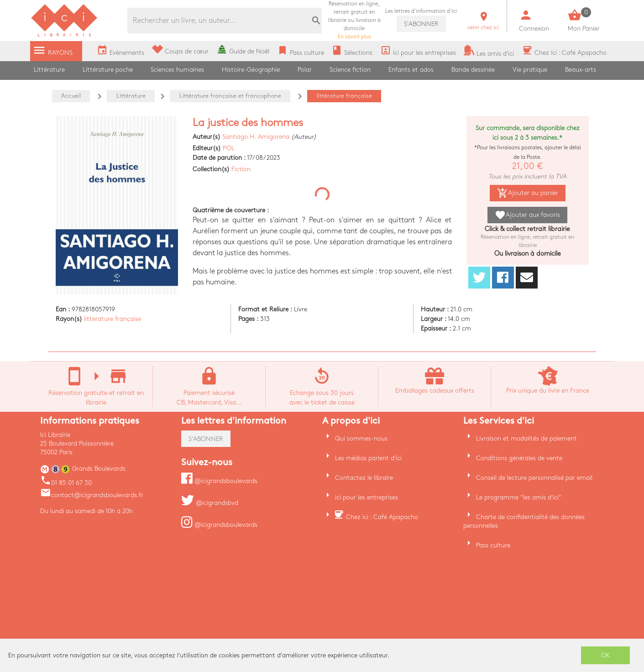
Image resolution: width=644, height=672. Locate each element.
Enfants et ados (411, 70)
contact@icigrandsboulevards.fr (92, 495)
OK (606, 655)
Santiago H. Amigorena (256, 137)
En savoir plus (354, 20)
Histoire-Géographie (251, 70)
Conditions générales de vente (519, 458)
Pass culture (493, 545)
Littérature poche (108, 70)
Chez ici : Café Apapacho (382, 517)
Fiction (241, 169)
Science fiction (350, 70)
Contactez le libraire (364, 478)
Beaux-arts (581, 70)
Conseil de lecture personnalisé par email (534, 478)
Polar (305, 70)
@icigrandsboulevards (219, 481)
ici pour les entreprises (367, 497)
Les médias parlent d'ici (368, 458)
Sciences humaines (177, 70)
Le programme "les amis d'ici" (519, 497)
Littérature (49, 70)
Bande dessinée (473, 70)
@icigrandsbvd (210, 503)
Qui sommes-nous (361, 438)
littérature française (113, 319)
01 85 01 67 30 (66, 483)
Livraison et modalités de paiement (526, 438)
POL (229, 148)
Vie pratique (530, 70)
